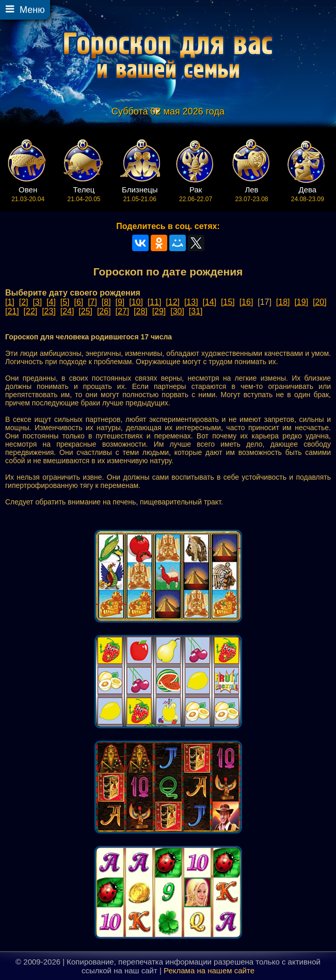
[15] (228, 302)
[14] (210, 302)
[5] (65, 302)
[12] (173, 302)
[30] (177, 311)
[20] (320, 302)
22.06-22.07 (196, 194)
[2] (24, 302)
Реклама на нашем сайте (209, 970)
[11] (155, 302)
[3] (37, 302)
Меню (32, 10)
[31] (196, 311)
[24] (67, 311)
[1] (10, 302)
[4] (51, 302)
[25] (85, 311)
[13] (191, 302)
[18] (283, 302)
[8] (106, 302)
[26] (104, 311)
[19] (301, 302)
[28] (141, 311)
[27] (122, 311)
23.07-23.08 (252, 194)
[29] (159, 311)
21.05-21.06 (140, 194)
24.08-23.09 (307, 194)
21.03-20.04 (28, 194)
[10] (136, 302)
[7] (92, 302)
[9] (120, 302)
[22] (31, 311)
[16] (246, 302)
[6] (78, 302)
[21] (12, 311)
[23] (49, 311)
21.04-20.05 (84, 194)
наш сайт (141, 970)
